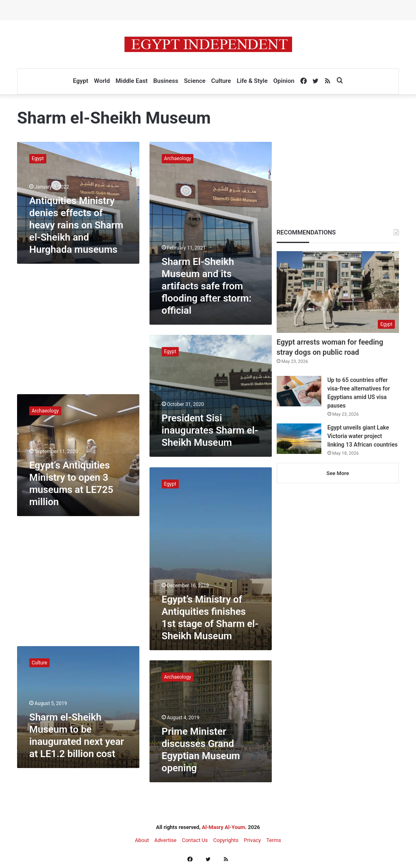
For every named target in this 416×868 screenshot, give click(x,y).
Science (195, 81)
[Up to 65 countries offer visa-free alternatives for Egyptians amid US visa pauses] (299, 391)
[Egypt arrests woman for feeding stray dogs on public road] (338, 292)
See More (338, 473)
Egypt (80, 81)
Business (166, 81)
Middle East (131, 81)
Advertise (166, 840)
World (102, 81)
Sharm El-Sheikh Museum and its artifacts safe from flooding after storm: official (207, 286)
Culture (221, 81)
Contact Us (195, 840)
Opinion (284, 81)
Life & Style (252, 81)
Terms (274, 840)
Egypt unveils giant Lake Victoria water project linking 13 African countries (363, 436)
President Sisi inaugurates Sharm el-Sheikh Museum (210, 430)
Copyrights (226, 840)
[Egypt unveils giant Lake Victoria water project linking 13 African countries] (299, 439)
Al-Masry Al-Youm (224, 827)
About (142, 840)
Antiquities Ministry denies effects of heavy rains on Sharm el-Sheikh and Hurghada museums (76, 225)
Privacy (252, 840)
